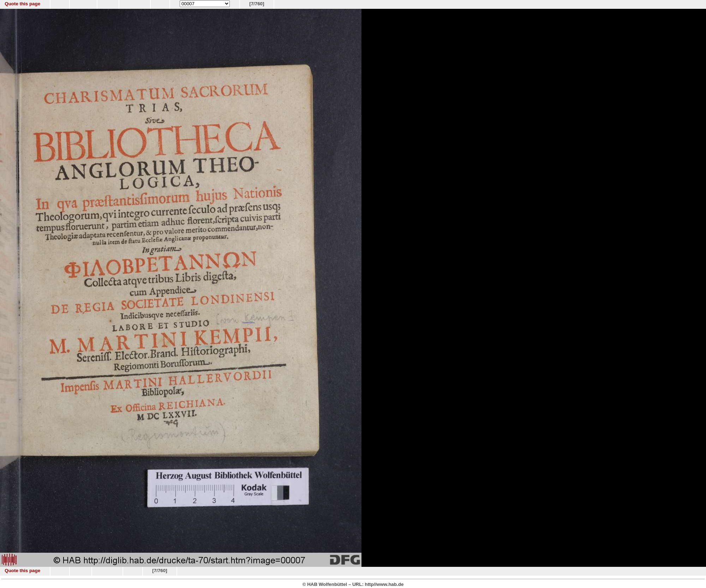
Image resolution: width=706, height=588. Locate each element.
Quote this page (22, 4)
